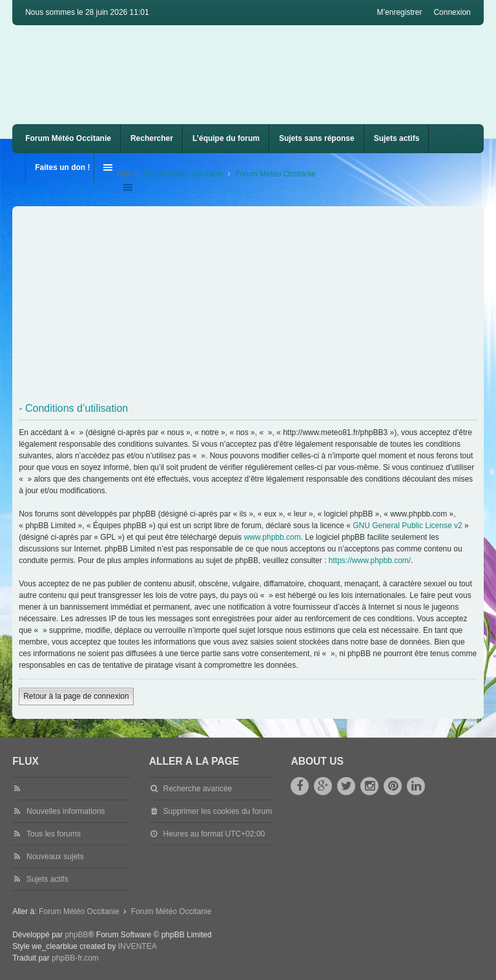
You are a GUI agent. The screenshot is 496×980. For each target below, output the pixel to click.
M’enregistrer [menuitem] (399, 12)
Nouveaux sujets (55, 857)
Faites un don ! (62, 167)
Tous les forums (54, 834)
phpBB (77, 935)
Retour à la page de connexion (76, 696)
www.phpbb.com (273, 537)
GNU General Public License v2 (407, 526)
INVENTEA (138, 946)
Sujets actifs (397, 138)
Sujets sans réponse (317, 138)
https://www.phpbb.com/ (370, 560)
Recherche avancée (198, 789)
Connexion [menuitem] (452, 12)
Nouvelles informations (66, 811)
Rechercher (152, 138)
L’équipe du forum (226, 138)
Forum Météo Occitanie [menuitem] (68, 138)
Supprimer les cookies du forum (218, 811)
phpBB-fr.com (75, 958)
